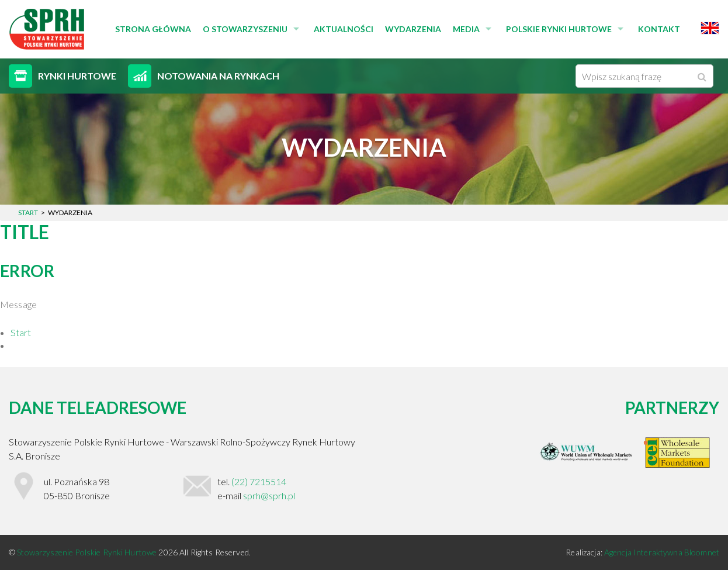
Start (21, 332)
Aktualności (344, 29)
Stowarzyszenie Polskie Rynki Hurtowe (88, 552)
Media (466, 29)
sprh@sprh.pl (269, 495)
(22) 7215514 (259, 481)
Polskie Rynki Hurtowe (559, 29)
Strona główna (153, 29)
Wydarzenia (413, 29)
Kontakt (659, 29)
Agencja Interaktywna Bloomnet (662, 552)
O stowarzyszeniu (245, 29)
